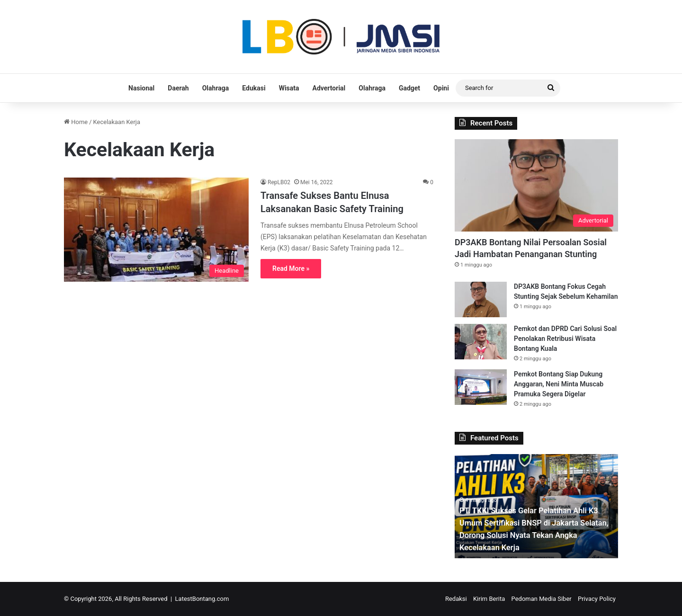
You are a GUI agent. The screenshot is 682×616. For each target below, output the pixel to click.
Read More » (291, 268)
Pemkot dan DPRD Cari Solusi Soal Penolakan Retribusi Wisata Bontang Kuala (565, 339)
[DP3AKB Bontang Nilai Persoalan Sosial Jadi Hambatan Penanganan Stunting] (536, 185)
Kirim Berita (489, 599)
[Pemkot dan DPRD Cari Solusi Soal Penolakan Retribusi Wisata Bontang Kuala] (481, 342)
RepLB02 (279, 182)
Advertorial (329, 88)
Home (76, 122)
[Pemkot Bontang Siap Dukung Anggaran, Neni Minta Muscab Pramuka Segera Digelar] (481, 387)
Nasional (141, 88)
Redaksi (456, 599)
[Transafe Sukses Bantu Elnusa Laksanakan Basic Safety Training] (156, 230)
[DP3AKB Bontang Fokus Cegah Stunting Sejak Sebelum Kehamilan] (481, 299)
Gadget (409, 88)
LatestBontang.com (202, 599)
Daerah (178, 88)
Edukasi (254, 88)
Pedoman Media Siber (542, 599)
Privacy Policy (597, 599)
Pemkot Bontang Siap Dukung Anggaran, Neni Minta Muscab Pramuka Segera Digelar (559, 384)
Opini (441, 88)
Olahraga (216, 88)
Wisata (289, 88)
